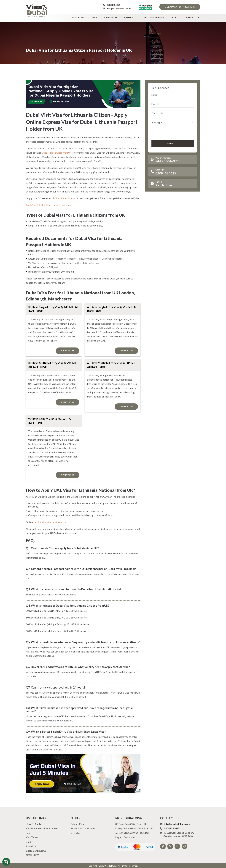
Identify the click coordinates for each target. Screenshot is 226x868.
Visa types (89, 17)
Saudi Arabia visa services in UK (50, 521)
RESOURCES (33, 854)
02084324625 (112, 5)
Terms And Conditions (83, 827)
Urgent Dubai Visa (125, 836)
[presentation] (168, 132)
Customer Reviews (157, 17)
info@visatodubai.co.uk (117, 9)
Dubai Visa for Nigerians (180, 7)
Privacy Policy (78, 823)
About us (31, 845)
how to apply (34, 823)
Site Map (75, 832)
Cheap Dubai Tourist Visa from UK (134, 827)
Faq (28, 832)
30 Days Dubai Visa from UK (131, 823)
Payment (135, 17)
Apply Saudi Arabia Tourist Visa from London (49, 204)
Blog (177, 17)
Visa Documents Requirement (42, 827)
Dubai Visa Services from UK (57, 151)
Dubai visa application (65, 197)
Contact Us (193, 17)
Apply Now (118, 17)
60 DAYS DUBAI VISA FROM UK (132, 832)
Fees (103, 17)
